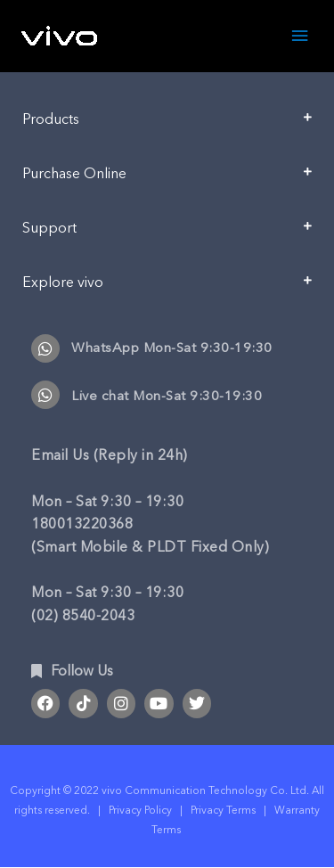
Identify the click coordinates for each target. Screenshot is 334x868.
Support (49, 228)
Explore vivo (63, 283)
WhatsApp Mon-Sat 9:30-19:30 (172, 348)
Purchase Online (74, 174)
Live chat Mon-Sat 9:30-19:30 (167, 396)
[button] (167, 126)
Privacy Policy (140, 810)
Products (51, 119)
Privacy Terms (223, 810)
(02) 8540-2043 (83, 616)
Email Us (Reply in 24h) (110, 455)
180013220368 (82, 524)
